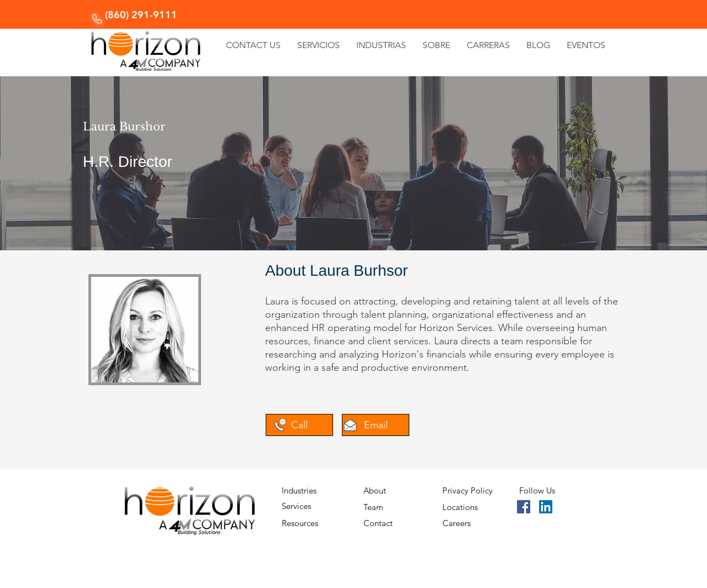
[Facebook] (524, 507)
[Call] (299, 425)
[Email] (376, 425)
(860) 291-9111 (141, 15)
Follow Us (537, 490)
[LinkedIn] (546, 507)
